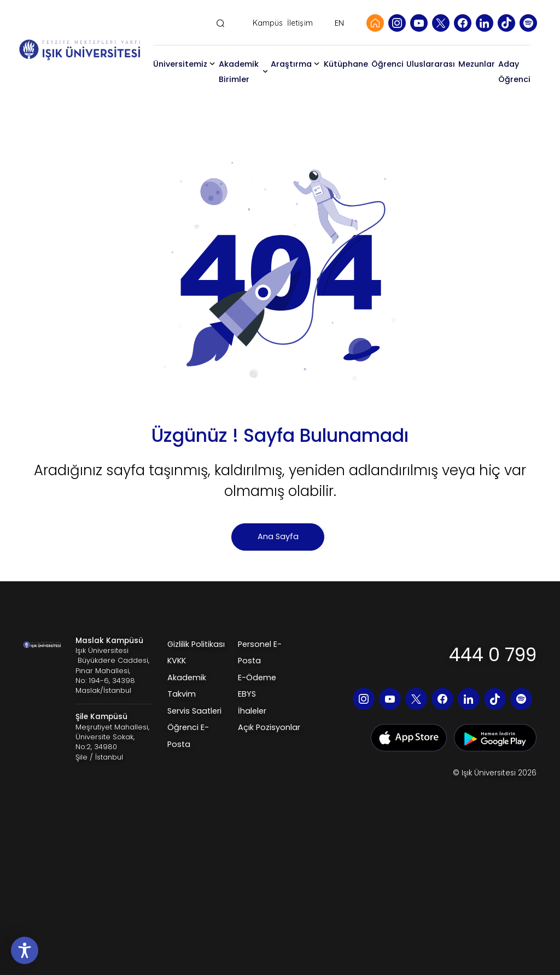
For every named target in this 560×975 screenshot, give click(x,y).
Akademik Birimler (239, 72)
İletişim (300, 23)
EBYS (247, 694)
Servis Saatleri (194, 711)
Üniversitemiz (180, 64)
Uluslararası (431, 64)
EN (339, 23)
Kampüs (268, 23)
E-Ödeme (257, 678)
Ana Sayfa (278, 536)
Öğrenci (387, 64)
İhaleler (252, 711)
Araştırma (291, 64)
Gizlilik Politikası (196, 644)
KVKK (177, 661)
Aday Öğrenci (514, 72)
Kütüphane (346, 64)
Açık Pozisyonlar (269, 727)
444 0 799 (493, 655)
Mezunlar (477, 64)
